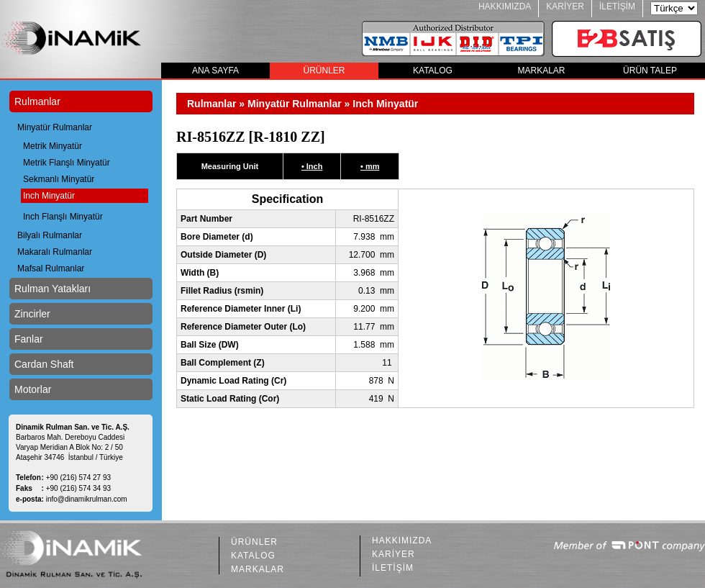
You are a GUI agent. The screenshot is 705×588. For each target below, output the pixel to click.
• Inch (312, 166)
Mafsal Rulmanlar (51, 268)
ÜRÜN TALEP (650, 71)
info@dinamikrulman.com (87, 499)
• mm (370, 166)
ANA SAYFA (215, 71)
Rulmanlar (37, 101)
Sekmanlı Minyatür (59, 179)
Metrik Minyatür (53, 146)
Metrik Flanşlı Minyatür (67, 163)
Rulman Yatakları (53, 289)
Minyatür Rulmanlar (55, 127)
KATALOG (433, 71)
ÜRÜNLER (324, 71)
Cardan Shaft (44, 364)
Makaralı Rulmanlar (55, 252)
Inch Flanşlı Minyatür (63, 217)
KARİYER (565, 6)
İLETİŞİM (617, 6)
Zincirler (32, 314)
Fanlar (29, 339)
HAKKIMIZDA (505, 6)
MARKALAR (541, 71)
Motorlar (33, 389)
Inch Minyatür (49, 196)
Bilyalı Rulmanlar (50, 235)
